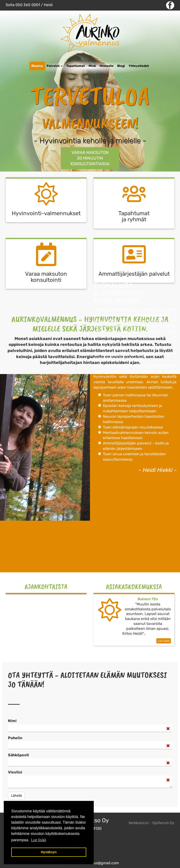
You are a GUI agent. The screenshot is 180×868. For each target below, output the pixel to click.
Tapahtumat (76, 66)
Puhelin (15, 738)
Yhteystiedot (139, 66)
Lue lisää (164, 641)
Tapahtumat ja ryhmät (134, 216)
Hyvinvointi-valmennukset (46, 213)
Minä (92, 66)
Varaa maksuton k (46, 277)
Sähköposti (19, 755)
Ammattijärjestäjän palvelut (134, 274)
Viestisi (15, 772)
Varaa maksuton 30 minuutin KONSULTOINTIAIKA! (90, 158)
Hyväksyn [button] (49, 852)
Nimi (12, 721)
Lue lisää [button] (38, 840)
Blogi (121, 66)
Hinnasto (107, 66)
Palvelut (55, 66)
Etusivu (37, 66)
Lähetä (16, 796)
